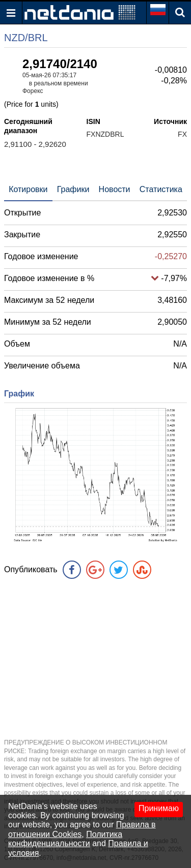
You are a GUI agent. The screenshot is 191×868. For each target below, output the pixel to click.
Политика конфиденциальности (65, 839)
